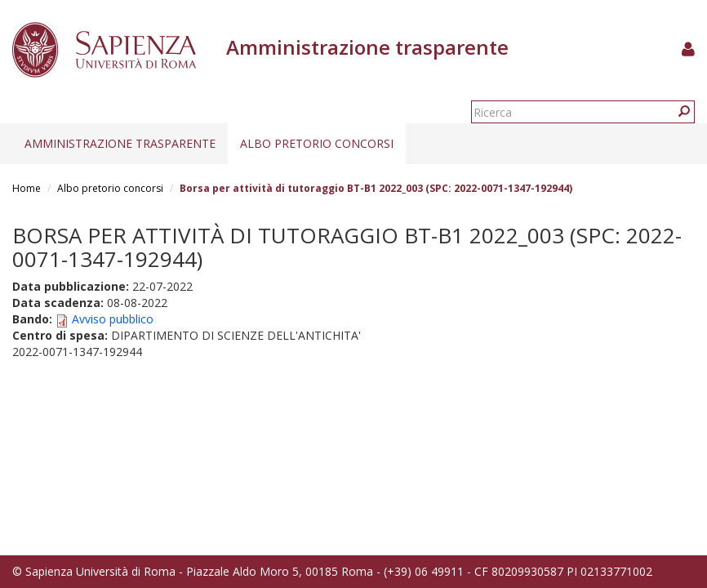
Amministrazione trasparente (120, 143)
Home (27, 188)
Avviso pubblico (113, 319)
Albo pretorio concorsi (317, 143)
